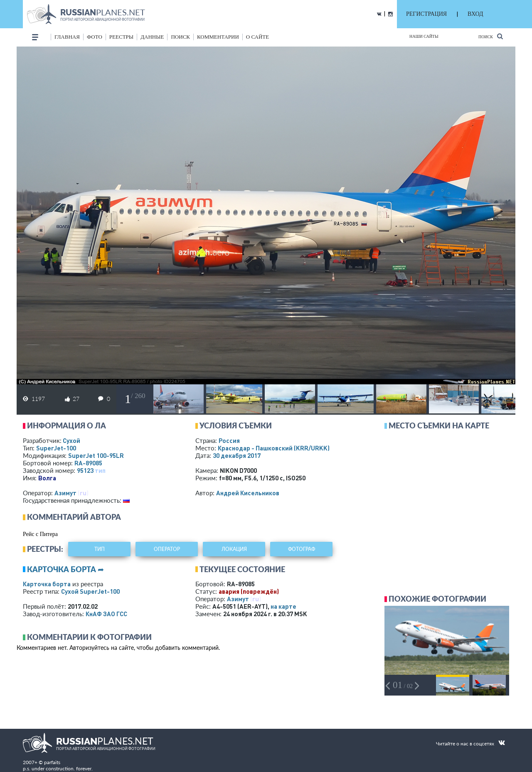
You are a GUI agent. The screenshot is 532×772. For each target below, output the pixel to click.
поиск (180, 37)
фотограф (302, 549)
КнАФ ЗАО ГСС (106, 614)
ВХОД (475, 14)
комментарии (218, 37)
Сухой (71, 440)
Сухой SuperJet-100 (90, 591)
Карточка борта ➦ (65, 569)
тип (100, 470)
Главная (67, 37)
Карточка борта (47, 584)
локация (234, 549)
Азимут (65, 493)
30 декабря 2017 (237, 455)
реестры (121, 37)
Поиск (491, 36)
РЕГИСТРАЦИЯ (426, 14)
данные (152, 37)
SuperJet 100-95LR (96, 455)
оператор (167, 549)
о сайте (257, 37)
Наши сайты (424, 36)
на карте (283, 606)
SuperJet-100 (56, 448)
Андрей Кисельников (248, 493)
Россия (229, 440)
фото (95, 37)
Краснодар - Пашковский (274, 448)
